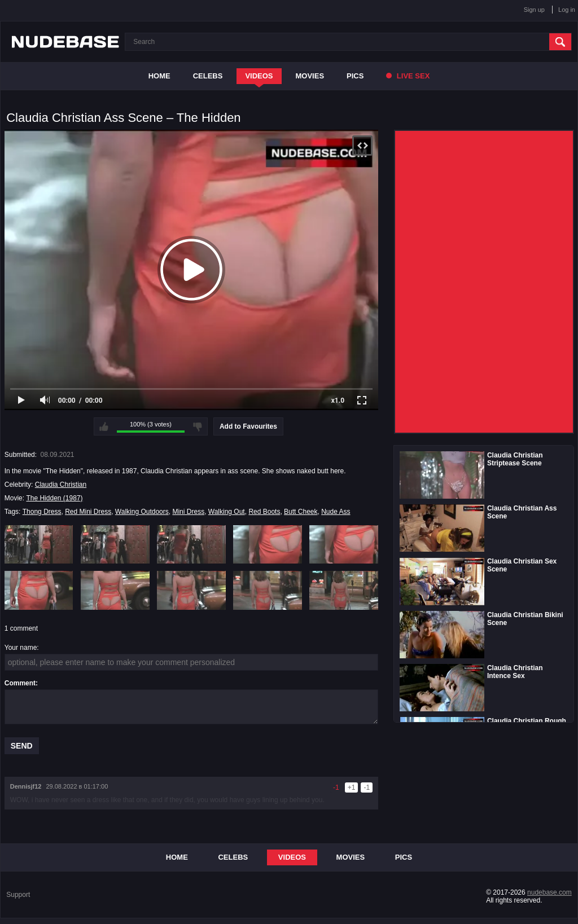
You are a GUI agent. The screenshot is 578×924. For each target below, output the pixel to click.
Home (159, 76)
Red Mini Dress (88, 512)
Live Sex (408, 76)
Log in (567, 10)
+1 (352, 787)
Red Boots (264, 512)
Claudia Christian (61, 485)
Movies (310, 76)
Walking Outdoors (142, 512)
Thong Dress (42, 512)
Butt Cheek (301, 512)
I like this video (104, 426)
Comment (20, 683)
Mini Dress (188, 512)
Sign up (534, 10)
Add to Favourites (248, 426)
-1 (367, 787)
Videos (259, 76)
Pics (355, 76)
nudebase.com (549, 892)
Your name (21, 648)
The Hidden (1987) (54, 498)
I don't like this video (198, 426)
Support (18, 895)
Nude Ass (336, 512)
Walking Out (227, 512)
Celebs (208, 76)
